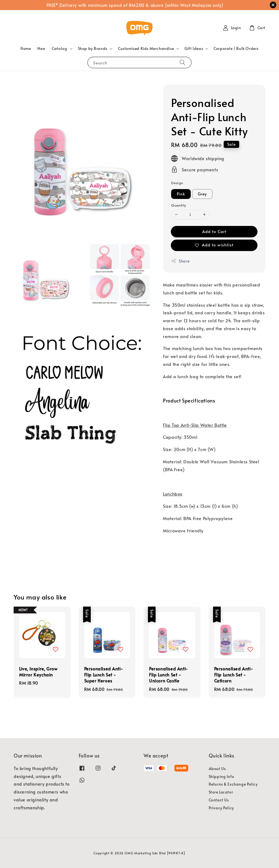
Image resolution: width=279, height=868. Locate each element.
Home (26, 48)
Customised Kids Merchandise (146, 49)
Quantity (178, 205)
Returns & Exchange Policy (233, 784)
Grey (202, 194)
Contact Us (219, 800)
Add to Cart (214, 231)
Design (177, 183)
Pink (181, 194)
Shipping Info (222, 776)
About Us (217, 769)
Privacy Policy (221, 808)
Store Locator (221, 792)
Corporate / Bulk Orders (236, 48)
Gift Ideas (194, 49)
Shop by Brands (93, 49)
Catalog (59, 49)
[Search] (183, 62)
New (41, 48)
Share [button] (180, 261)
